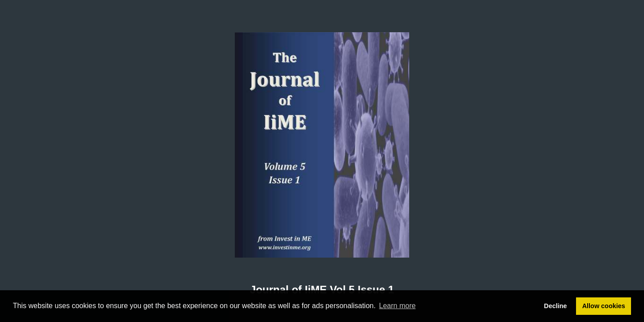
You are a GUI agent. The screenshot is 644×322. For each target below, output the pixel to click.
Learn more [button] (398, 306)
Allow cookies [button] (604, 306)
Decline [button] (555, 306)
